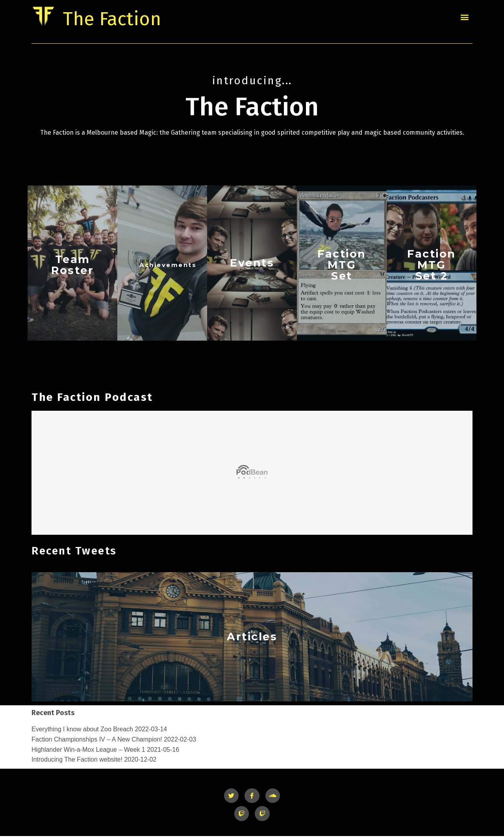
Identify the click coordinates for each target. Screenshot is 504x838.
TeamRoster (73, 265)
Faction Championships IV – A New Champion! (97, 741)
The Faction (129, 17)
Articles (252, 638)
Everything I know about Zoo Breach (82, 731)
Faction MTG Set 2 (432, 265)
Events (252, 263)
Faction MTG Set (342, 265)
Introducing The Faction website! (77, 761)
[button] (464, 17)
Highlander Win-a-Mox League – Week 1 (88, 751)
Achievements (168, 265)
